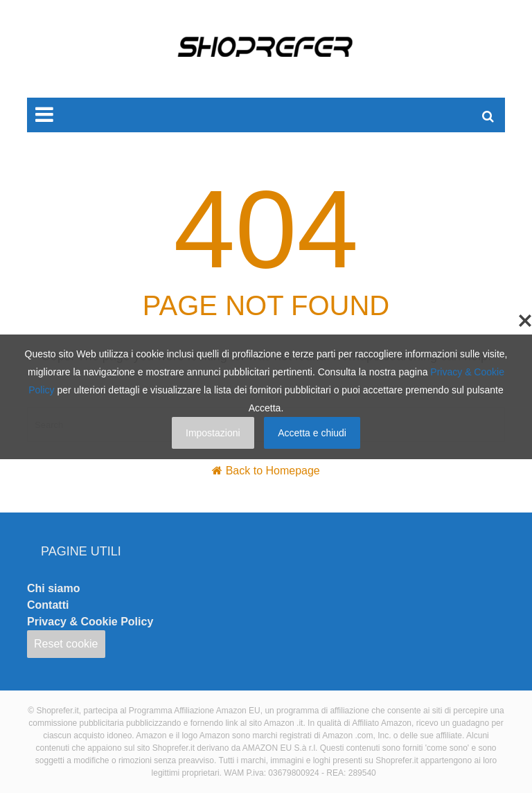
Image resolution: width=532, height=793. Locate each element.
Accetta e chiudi (312, 433)
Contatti (48, 605)
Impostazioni (213, 433)
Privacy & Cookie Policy (90, 622)
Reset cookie (66, 644)
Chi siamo (53, 588)
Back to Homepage (273, 471)
